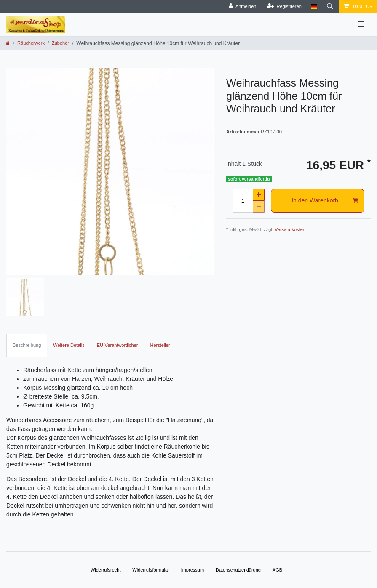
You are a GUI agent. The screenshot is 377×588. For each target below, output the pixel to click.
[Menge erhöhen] (259, 195)
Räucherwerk (31, 43)
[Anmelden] (243, 7)
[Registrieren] (284, 7)
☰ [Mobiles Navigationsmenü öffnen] (361, 24)
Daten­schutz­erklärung (238, 570)
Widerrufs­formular (151, 570)
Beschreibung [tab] (27, 345)
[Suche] (330, 7)
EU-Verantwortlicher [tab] (118, 345)
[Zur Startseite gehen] (8, 43)
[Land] (314, 7)
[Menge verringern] (259, 207)
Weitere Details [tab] (69, 345)
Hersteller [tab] (160, 345)
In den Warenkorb (325, 201)
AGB (277, 570)
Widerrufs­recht (106, 570)
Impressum (193, 570)
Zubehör (60, 43)
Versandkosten (290, 229)
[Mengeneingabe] (243, 201)
